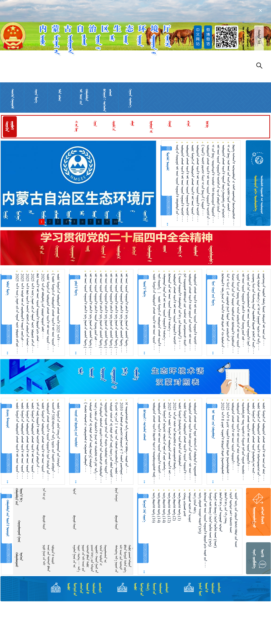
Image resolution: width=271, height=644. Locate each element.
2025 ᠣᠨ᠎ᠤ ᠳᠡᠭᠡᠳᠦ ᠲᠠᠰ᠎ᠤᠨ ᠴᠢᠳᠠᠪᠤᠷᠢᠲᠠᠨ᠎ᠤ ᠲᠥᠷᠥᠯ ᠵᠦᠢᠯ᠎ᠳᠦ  (22, 310)
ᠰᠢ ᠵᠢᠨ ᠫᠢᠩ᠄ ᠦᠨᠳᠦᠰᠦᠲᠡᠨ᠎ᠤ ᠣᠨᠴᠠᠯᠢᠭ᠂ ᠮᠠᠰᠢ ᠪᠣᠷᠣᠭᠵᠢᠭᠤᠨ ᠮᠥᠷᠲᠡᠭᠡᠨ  (213, 184)
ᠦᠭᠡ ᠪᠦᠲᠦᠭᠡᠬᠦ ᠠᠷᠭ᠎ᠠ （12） (169, 508)
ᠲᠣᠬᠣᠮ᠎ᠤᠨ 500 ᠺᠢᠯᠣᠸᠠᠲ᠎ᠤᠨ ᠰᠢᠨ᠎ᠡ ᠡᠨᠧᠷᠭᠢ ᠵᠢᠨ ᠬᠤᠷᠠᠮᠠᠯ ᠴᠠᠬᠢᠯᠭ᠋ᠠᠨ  (53, 440)
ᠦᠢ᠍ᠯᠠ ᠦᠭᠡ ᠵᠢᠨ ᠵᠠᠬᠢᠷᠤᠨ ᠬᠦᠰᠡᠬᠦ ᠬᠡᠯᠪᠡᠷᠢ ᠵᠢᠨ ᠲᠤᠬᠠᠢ (236, 520)
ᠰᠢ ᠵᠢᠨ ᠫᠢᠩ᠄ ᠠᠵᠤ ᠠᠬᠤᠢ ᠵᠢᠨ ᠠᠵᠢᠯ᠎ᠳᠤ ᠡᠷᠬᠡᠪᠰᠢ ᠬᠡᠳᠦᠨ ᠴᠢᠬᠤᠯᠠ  (228, 181)
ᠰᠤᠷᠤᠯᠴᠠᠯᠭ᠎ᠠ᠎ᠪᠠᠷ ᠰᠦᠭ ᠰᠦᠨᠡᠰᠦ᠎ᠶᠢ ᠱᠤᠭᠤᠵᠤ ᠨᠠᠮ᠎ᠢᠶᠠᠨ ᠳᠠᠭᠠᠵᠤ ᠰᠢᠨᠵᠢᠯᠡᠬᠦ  (243, 441)
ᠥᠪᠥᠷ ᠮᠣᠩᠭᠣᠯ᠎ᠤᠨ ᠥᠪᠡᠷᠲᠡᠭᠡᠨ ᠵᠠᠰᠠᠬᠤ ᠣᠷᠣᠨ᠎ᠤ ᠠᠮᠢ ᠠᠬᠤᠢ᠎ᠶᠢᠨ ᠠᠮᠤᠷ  (264, 441)
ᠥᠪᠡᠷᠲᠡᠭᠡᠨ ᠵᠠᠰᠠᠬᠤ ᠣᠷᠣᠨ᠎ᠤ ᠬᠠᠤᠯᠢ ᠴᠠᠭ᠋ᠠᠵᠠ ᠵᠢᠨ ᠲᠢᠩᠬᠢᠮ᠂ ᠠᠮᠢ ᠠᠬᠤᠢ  (190, 312)
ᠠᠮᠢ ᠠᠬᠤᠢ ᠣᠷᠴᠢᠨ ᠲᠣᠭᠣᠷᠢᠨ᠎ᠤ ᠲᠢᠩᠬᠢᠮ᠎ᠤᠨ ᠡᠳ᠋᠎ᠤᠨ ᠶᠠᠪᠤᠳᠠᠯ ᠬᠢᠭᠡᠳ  (218, 182)
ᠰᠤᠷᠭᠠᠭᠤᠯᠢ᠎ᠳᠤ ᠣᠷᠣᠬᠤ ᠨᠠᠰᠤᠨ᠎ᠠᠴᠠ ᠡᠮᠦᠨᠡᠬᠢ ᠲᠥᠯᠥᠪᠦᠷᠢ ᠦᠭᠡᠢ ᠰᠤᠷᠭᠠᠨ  (106, 441)
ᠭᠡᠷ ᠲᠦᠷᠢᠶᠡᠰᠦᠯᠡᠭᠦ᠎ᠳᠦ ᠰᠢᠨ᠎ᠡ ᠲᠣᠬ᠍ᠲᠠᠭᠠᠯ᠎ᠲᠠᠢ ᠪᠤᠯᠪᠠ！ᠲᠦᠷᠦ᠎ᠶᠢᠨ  (127, 438)
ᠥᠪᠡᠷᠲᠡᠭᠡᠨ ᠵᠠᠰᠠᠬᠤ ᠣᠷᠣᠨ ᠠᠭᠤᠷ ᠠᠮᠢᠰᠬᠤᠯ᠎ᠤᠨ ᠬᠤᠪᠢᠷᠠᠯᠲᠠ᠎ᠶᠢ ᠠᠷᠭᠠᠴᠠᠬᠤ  (195, 442)
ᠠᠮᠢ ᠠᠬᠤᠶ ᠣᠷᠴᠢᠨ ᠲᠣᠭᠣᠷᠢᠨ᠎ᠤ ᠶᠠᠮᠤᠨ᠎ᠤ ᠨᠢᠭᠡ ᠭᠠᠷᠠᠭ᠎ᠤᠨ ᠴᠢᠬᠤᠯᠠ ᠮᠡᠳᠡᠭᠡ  (127, 313)
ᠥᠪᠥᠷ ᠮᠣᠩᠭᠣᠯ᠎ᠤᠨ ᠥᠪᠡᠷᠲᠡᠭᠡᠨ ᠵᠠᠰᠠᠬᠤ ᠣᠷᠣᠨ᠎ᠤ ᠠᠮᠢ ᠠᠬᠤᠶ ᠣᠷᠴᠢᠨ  (154, 312)
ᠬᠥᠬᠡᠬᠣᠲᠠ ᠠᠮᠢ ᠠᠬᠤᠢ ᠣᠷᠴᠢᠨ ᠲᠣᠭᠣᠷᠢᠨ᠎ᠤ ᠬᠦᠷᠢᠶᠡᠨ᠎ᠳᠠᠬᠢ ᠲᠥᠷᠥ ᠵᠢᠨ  (205, 530)
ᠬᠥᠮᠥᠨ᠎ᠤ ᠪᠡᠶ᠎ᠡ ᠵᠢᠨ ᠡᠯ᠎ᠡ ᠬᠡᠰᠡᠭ (226, 508)
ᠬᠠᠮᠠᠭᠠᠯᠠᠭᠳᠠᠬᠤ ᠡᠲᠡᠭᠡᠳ (19, 560)
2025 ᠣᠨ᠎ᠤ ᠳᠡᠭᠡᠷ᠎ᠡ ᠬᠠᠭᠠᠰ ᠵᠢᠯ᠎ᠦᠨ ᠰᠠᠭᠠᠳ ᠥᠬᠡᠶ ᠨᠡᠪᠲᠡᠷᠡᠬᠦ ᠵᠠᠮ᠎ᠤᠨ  (33, 313)
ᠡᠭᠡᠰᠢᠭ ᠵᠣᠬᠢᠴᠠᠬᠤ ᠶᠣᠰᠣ (185, 504)
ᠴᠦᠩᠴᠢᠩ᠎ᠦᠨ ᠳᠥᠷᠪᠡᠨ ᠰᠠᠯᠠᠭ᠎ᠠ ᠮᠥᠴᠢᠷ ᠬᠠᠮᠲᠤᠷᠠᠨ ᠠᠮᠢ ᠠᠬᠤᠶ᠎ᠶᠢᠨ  (264, 309)
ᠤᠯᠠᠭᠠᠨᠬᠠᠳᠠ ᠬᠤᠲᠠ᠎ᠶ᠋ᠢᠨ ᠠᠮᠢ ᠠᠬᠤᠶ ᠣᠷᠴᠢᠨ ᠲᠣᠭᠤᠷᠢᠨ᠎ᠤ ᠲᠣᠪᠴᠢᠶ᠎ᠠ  (164, 310)
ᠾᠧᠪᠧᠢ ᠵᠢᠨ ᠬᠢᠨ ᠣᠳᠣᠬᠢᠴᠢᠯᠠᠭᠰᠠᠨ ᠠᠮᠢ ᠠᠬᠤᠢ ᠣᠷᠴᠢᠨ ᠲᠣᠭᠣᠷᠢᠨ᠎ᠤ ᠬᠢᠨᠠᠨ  (248, 313)
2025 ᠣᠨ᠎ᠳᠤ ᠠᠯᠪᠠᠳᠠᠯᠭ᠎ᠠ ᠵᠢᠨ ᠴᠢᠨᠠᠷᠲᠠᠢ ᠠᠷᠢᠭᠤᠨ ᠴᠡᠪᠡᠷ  (43, 306)
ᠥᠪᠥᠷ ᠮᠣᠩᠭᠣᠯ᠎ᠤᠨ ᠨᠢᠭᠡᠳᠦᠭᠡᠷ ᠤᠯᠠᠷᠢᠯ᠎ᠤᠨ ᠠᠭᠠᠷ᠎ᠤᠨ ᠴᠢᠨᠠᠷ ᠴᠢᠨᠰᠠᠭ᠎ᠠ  (164, 439)
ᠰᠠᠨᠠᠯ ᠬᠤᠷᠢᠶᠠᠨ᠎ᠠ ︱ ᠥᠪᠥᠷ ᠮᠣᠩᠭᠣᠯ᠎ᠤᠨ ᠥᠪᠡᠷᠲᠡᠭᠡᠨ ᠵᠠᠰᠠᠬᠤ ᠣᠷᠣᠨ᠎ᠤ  (159, 313)
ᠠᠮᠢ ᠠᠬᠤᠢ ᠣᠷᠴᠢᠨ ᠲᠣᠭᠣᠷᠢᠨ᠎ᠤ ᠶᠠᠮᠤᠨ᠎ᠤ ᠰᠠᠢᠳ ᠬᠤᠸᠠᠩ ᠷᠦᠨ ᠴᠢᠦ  (96, 310)
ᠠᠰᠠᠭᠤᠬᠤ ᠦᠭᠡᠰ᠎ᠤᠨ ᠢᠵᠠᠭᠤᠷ (190, 507)
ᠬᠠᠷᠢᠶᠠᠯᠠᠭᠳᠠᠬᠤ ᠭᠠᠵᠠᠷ (19, 531)
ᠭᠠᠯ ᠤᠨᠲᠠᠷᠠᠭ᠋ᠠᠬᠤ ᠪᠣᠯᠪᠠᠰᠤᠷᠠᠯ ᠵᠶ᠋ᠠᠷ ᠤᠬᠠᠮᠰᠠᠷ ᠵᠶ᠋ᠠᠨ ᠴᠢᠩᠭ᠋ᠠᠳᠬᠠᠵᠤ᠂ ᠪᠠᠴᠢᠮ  (185, 313)
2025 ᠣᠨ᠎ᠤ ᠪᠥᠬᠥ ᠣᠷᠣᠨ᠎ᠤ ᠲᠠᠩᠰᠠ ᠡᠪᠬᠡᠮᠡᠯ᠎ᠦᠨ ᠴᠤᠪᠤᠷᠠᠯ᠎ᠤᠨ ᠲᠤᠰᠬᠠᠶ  (27, 313)
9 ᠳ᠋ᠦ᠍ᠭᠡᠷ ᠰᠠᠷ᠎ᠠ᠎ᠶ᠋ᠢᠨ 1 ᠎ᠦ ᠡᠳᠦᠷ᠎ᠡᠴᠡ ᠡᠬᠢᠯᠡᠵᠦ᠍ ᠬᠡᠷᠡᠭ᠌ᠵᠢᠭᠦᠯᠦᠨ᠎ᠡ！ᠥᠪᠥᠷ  (116, 441)
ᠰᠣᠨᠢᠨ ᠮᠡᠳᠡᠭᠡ (36, 96)
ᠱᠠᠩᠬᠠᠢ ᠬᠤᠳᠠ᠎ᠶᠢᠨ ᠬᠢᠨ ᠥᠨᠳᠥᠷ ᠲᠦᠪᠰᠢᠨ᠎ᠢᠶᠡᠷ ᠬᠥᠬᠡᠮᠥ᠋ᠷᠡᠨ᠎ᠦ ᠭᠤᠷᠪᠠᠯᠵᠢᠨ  (233, 313)
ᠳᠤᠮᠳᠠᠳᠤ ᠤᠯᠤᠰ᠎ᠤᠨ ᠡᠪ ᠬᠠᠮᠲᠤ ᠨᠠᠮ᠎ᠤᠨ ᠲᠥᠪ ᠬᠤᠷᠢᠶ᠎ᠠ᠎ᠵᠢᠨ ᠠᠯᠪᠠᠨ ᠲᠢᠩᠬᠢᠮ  (111, 443)
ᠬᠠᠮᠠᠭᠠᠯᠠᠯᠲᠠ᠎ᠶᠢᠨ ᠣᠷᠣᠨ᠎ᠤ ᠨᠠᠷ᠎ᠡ (19, 497)
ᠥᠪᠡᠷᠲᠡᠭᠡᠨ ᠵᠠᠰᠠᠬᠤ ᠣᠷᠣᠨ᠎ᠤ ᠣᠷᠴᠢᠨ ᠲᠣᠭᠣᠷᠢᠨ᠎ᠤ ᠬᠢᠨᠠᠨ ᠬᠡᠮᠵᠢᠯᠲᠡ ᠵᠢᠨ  (48, 441)
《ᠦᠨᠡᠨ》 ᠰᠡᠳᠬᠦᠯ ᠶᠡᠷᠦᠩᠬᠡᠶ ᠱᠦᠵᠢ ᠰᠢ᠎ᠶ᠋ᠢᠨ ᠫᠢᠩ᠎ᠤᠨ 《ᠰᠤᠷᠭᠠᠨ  (203, 180)
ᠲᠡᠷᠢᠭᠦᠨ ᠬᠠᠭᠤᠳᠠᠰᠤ (12, 99)
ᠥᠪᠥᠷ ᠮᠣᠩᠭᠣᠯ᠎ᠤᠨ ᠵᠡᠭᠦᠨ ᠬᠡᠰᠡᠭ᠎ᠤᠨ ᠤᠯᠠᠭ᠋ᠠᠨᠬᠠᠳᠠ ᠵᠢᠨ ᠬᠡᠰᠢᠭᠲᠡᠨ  (58, 438)
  (119, 495)
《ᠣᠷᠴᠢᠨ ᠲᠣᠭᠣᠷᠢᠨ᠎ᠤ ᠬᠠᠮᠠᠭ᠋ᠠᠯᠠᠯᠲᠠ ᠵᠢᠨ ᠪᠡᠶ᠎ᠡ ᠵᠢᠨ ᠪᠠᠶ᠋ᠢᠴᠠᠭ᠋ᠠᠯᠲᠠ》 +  (180, 311)
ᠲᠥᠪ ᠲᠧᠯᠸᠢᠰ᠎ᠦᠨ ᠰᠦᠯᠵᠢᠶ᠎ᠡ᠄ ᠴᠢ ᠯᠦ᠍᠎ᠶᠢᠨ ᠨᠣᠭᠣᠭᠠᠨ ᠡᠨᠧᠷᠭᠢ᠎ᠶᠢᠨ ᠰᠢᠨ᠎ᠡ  (259, 312)
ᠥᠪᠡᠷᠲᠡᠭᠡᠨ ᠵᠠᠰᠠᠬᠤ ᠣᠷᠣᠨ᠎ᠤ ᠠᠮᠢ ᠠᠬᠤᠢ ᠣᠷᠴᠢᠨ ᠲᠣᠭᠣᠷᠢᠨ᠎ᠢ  (233, 436)
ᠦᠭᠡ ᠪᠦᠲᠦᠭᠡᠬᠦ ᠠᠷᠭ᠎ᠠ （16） (154, 508)
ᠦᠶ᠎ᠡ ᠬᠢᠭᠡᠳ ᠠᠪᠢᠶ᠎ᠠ (195, 503)
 (77, 491)
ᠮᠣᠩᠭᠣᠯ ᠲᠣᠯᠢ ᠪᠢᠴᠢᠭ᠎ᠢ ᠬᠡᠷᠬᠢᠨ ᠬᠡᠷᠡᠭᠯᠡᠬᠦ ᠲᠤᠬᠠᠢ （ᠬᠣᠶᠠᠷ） (215, 520)
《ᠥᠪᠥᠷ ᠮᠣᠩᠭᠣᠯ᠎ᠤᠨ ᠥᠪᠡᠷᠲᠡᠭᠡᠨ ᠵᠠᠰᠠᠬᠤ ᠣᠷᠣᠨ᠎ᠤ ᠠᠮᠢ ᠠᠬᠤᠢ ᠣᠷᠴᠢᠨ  (53, 313)
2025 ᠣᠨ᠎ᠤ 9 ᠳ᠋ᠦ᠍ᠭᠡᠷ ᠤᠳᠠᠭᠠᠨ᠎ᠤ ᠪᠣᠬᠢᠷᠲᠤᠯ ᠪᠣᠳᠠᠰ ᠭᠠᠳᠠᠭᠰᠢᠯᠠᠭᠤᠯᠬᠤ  (228, 441)
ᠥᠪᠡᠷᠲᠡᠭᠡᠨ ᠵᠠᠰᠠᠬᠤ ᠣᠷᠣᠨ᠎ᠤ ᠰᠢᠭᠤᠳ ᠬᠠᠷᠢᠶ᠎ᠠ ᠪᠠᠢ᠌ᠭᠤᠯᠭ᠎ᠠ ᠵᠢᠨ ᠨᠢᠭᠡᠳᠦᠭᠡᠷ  (223, 184)
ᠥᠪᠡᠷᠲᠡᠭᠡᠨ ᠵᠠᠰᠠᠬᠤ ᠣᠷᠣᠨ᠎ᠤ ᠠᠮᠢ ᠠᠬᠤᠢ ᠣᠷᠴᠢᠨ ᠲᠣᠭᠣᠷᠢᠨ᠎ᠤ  (248, 436)
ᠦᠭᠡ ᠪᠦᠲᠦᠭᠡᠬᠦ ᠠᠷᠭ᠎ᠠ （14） (159, 508)
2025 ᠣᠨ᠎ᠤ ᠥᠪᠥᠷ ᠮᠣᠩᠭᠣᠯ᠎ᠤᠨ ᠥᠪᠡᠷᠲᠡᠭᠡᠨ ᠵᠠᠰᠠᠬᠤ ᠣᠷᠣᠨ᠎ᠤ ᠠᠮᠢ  (169, 441)
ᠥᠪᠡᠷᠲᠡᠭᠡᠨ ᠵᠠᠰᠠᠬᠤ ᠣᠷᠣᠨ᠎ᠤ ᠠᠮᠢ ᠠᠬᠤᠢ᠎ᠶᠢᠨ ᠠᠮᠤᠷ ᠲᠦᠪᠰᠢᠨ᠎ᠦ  (238, 437)
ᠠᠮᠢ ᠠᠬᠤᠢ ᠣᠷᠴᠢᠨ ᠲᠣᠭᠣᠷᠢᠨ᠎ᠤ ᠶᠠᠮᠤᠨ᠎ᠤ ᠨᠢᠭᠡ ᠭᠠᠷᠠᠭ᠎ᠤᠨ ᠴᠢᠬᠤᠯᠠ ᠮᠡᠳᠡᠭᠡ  (121, 313)
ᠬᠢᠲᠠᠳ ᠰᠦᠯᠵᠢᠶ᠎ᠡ (130, 98)
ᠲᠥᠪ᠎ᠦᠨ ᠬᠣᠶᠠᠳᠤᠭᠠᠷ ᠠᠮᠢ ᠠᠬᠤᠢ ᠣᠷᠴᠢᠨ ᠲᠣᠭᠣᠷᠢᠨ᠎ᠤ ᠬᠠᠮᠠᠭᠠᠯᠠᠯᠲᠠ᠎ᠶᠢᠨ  (177, 183)
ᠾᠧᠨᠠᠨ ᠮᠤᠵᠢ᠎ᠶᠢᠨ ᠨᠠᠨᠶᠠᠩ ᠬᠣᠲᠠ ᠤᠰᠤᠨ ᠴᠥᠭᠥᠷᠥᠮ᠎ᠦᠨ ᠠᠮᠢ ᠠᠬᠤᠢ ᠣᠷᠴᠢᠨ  (238, 313)
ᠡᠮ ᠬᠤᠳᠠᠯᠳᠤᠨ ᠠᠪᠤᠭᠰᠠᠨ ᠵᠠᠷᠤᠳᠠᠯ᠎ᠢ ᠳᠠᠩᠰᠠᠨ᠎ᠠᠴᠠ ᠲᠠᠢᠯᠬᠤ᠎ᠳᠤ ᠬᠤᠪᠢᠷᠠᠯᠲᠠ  (101, 443)
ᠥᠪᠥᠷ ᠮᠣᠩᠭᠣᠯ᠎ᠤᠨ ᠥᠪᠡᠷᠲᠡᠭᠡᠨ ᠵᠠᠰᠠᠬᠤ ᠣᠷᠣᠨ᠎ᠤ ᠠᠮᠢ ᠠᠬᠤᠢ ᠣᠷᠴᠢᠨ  (193, 183)
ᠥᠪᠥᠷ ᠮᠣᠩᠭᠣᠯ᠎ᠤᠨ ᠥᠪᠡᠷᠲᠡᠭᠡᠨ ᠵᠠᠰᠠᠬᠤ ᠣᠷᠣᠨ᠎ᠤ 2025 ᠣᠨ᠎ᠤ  (58, 310)
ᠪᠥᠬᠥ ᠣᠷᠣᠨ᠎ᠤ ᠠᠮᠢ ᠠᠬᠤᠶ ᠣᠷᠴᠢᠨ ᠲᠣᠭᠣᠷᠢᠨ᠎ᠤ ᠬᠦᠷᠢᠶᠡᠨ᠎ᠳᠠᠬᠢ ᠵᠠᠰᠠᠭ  (38, 310)
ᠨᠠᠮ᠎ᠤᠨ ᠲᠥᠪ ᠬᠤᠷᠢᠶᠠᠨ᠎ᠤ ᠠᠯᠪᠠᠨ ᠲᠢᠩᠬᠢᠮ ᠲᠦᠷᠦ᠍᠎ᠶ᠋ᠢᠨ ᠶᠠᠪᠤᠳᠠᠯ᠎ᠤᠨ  (38, 438)
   (47, 494)
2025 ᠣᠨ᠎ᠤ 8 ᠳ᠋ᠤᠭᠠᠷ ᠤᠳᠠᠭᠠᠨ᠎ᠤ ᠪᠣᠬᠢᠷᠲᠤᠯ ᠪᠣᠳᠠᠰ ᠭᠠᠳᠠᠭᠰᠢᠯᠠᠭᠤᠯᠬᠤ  (223, 441)
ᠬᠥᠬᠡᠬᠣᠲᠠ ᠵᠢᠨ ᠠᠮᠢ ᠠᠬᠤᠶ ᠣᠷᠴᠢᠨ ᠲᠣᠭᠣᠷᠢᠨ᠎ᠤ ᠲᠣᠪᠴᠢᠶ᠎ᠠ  (169, 305)
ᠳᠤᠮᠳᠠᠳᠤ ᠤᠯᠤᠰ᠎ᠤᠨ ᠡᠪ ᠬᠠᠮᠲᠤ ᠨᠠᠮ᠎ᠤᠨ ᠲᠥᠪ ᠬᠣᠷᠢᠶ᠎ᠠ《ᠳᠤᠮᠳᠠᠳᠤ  (91, 438)
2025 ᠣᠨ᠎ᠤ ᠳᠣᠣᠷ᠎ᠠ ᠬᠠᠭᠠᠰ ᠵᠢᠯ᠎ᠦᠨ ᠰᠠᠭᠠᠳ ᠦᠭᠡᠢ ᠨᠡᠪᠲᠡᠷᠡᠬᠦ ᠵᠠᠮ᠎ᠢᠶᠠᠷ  (17, 313)
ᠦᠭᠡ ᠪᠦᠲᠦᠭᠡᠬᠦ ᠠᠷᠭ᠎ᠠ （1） (179, 507)
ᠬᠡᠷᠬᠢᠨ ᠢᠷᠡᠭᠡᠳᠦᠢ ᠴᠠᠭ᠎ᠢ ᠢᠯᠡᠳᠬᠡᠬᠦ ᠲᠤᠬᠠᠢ (231, 513)
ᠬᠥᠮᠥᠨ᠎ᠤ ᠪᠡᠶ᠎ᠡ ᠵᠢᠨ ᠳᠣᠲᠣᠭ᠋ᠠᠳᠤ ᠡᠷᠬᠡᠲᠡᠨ (221, 512)
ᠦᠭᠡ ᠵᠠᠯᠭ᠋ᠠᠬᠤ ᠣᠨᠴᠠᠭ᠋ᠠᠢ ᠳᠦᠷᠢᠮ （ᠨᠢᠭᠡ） (200, 513)
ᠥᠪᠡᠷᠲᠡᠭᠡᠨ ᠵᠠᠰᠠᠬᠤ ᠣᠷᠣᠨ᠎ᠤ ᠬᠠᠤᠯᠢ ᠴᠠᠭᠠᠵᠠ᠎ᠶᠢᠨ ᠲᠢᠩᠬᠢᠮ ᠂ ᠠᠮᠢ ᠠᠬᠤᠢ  (190, 441)
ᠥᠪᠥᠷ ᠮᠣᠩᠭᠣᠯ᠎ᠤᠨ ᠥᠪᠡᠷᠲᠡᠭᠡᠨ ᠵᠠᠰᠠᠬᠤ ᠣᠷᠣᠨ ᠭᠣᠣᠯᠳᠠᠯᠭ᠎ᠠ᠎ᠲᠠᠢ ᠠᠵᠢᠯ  (253, 441)
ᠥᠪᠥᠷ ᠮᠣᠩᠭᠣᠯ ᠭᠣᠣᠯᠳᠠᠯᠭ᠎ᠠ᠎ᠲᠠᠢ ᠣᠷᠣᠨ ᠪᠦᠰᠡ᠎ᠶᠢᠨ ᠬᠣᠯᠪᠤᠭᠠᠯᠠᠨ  (180, 437)
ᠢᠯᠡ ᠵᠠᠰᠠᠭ (60, 95)
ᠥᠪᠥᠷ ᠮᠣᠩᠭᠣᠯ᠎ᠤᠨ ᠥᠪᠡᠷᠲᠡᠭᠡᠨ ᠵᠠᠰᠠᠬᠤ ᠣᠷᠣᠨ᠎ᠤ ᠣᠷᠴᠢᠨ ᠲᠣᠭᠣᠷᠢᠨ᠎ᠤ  (185, 441)
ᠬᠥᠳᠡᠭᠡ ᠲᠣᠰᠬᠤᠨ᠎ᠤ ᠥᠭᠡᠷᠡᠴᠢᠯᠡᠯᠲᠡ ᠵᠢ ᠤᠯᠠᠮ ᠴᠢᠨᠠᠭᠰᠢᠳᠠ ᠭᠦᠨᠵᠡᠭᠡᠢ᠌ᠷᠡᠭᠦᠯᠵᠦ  (234, 185)
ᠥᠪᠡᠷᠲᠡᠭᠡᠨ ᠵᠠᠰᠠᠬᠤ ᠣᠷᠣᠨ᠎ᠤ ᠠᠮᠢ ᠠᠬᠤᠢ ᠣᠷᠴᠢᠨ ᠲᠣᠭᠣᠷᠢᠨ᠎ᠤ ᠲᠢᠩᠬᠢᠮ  (182, 183)
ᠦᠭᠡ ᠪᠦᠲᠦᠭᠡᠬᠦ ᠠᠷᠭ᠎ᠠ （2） (174, 507)
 (16, 492)
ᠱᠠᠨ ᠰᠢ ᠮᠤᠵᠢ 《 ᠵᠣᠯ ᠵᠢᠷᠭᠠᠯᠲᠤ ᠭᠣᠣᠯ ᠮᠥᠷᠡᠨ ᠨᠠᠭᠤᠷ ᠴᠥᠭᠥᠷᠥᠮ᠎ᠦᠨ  (228, 310)
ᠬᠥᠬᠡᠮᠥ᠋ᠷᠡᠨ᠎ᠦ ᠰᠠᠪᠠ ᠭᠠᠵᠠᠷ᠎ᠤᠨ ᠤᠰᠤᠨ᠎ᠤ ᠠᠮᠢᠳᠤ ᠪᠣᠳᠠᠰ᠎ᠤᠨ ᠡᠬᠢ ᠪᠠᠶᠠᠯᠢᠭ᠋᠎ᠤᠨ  (223, 313)
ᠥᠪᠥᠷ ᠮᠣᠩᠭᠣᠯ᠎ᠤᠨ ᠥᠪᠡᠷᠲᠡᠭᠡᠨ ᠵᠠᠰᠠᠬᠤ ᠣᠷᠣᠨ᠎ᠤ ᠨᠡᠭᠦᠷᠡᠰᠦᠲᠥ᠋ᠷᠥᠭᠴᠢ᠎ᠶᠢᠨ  (259, 442)
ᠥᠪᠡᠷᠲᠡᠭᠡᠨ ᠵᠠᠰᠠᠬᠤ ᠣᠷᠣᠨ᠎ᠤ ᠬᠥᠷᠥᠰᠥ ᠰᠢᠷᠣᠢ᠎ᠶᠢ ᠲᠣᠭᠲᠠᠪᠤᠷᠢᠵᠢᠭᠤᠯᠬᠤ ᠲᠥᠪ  (154, 443)
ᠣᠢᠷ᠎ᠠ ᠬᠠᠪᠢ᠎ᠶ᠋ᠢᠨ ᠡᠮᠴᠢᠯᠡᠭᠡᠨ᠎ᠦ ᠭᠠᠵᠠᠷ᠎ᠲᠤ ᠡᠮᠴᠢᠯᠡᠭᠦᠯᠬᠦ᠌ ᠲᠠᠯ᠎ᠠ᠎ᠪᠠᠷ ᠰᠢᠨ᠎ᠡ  (96, 441)
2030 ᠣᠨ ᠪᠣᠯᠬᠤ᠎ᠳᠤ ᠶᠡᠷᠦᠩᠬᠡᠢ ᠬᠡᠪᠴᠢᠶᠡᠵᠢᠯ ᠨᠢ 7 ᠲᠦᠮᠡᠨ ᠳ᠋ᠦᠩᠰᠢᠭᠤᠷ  (121, 442)
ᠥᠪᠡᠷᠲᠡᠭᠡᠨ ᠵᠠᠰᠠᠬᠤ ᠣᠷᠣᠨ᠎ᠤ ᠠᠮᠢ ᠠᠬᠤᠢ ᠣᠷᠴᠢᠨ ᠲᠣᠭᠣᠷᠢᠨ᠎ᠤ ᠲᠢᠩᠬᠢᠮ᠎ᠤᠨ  (208, 185)
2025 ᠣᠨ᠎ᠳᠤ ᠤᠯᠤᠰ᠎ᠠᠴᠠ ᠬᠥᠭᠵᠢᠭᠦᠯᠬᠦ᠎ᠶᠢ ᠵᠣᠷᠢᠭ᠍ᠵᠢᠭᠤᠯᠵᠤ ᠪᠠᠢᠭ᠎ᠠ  (175, 439)
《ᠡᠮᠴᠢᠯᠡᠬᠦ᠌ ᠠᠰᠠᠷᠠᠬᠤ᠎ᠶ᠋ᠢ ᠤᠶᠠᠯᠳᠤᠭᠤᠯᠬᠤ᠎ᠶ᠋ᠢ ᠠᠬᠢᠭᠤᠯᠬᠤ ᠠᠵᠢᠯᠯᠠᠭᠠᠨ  (85, 437)
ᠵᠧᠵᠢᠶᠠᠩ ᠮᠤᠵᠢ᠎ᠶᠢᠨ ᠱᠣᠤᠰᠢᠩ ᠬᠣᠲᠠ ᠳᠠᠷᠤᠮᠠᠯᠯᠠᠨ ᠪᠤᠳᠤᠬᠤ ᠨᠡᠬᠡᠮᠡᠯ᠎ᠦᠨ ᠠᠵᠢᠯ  (253, 314)
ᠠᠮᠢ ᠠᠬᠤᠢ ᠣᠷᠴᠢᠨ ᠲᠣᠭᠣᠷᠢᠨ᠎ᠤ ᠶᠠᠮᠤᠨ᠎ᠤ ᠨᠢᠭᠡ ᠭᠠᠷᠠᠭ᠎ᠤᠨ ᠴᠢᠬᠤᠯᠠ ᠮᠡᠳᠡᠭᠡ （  (85, 314)
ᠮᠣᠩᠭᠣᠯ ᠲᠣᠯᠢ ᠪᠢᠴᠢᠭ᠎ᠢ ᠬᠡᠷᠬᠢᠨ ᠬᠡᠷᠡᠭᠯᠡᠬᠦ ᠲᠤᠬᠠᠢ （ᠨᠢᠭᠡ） (210, 520)
